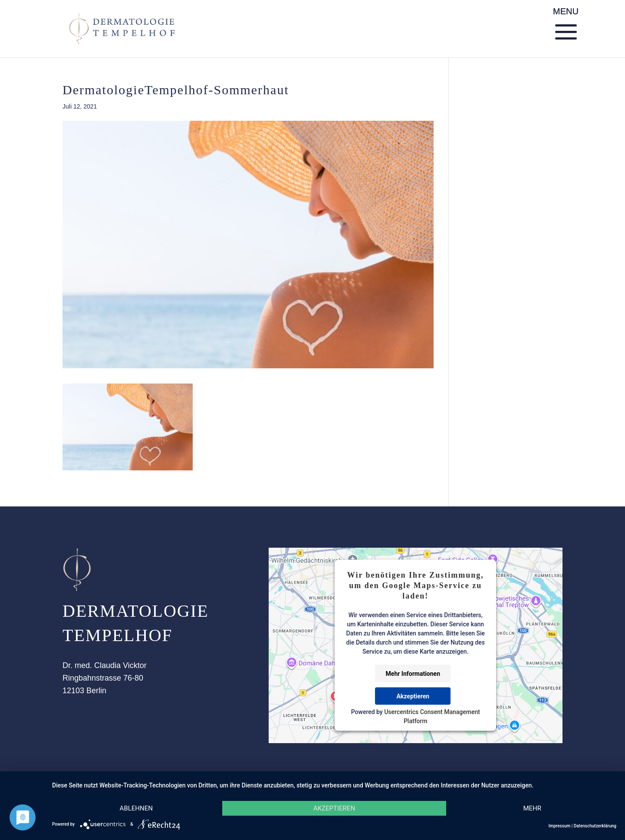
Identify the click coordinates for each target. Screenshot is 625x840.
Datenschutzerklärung (595, 826)
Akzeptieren (413, 696)
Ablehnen (136, 808)
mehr (532, 808)
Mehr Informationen (413, 674)
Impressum (560, 826)
